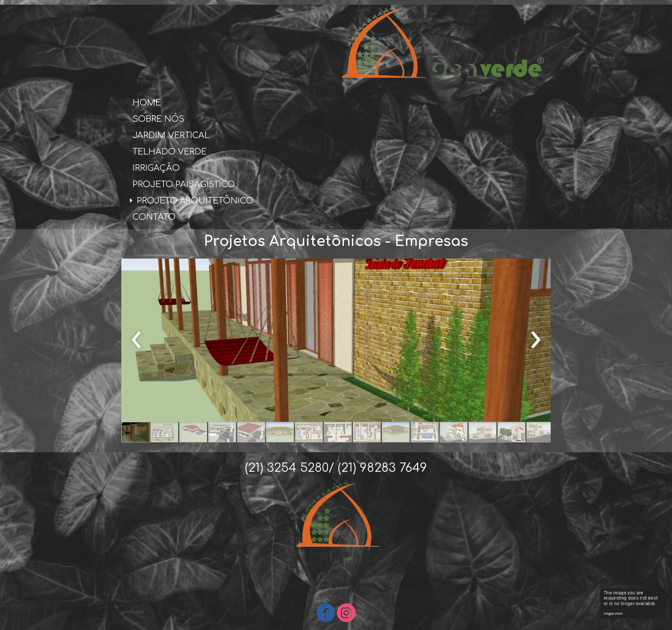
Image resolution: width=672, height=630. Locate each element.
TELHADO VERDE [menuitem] (170, 152)
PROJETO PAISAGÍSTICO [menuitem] (184, 184)
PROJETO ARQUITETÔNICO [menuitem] (195, 201)
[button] (135, 432)
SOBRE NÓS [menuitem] (158, 119)
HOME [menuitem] (147, 103)
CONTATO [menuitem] (154, 217)
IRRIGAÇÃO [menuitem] (156, 168)
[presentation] (136, 340)
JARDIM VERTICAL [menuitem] (171, 135)
